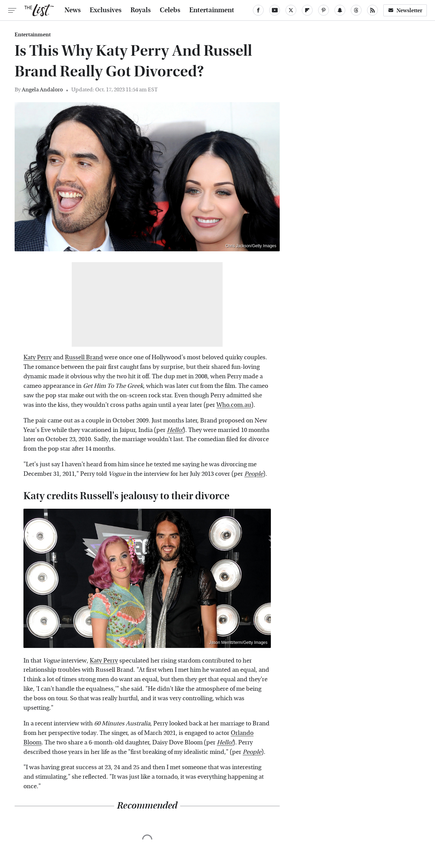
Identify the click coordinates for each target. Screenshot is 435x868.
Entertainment (212, 10)
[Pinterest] (324, 10)
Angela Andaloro (42, 89)
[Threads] (356, 10)
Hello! (175, 430)
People (254, 474)
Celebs (170, 10)
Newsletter (405, 10)
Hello (224, 743)
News (73, 10)
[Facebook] (258, 10)
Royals (141, 10)
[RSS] (372, 10)
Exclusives (106, 10)
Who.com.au (234, 405)
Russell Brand (84, 357)
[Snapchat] (340, 10)
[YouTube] (275, 10)
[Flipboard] (307, 10)
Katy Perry (38, 357)
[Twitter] (291, 10)
